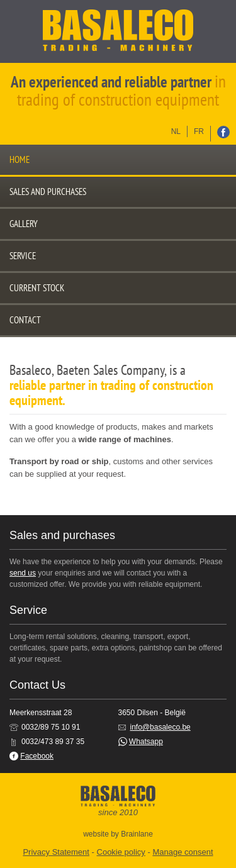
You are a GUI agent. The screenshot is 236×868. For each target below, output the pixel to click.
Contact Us (37, 685)
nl (176, 131)
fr (199, 131)
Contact (25, 320)
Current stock (37, 288)
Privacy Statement (56, 852)
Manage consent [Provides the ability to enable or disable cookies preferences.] (183, 852)
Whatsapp (146, 742)
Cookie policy (121, 852)
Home (20, 159)
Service (23, 256)
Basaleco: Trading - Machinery (118, 31)
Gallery (24, 224)
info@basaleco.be (160, 727)
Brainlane (137, 834)
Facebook (37, 756)
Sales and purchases (48, 192)
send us (23, 573)
